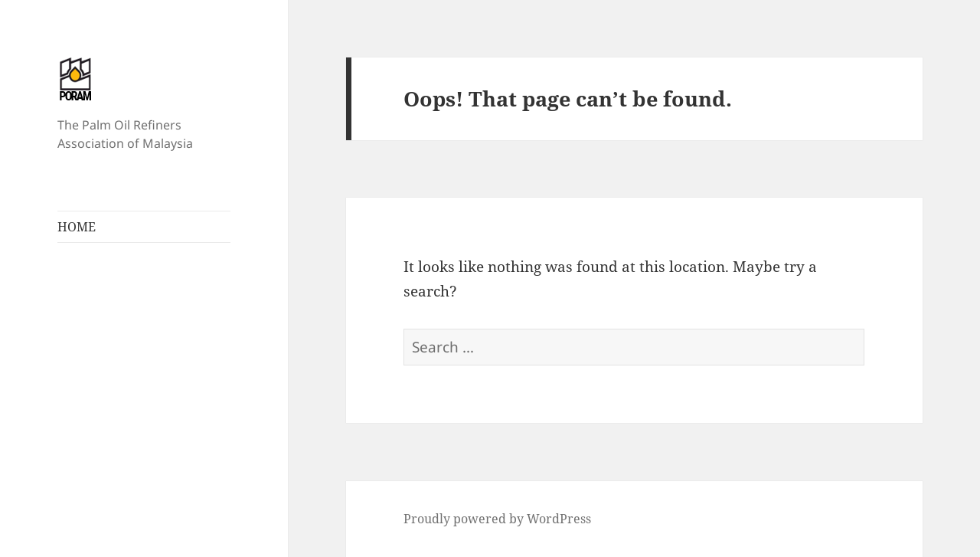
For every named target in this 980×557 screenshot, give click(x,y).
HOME (77, 227)
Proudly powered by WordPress (497, 519)
